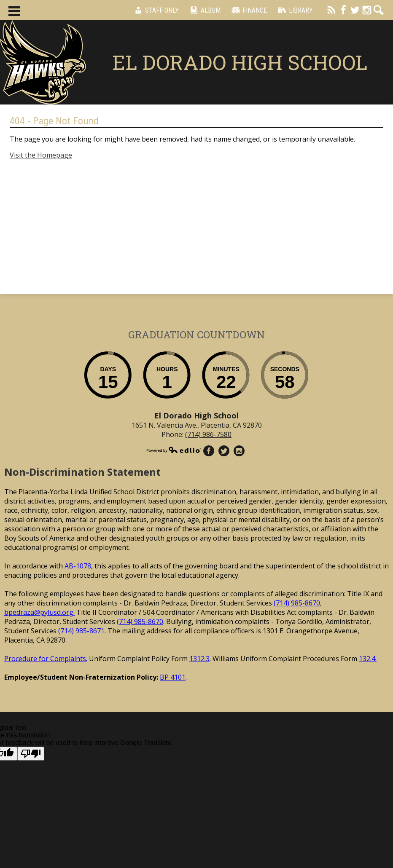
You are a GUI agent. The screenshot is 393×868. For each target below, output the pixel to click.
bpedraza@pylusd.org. (39, 612)
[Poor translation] (31, 754)
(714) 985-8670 (297, 603)
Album (204, 10)
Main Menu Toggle (14, 11)
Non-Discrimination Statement (82, 472)
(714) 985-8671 (81, 631)
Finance (248, 10)
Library (294, 10)
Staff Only (155, 10)
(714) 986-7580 (208, 434)
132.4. (368, 659)
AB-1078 (78, 566)
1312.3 (199, 659)
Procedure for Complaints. (46, 659)
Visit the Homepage (41, 155)
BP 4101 (173, 677)
